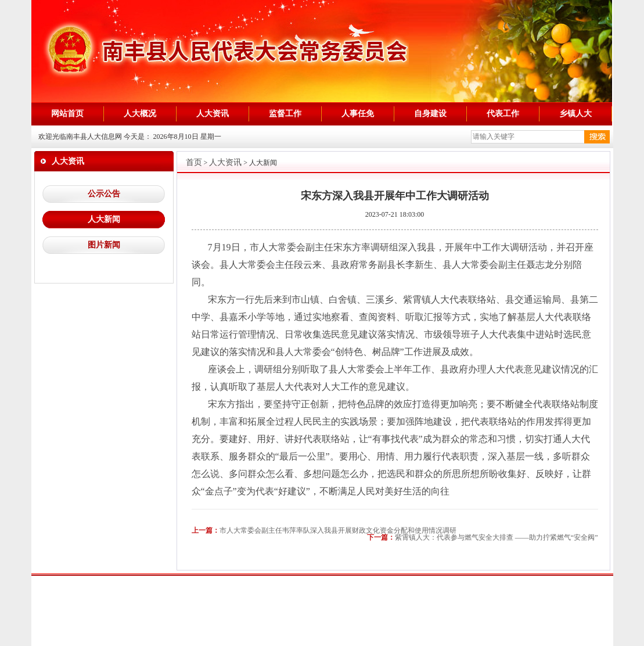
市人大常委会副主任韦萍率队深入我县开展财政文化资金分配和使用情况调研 (338, 530)
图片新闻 (104, 245)
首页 (194, 162)
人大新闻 (104, 219)
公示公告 (104, 194)
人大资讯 (225, 162)
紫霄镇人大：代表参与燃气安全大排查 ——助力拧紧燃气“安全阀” (497, 537)
